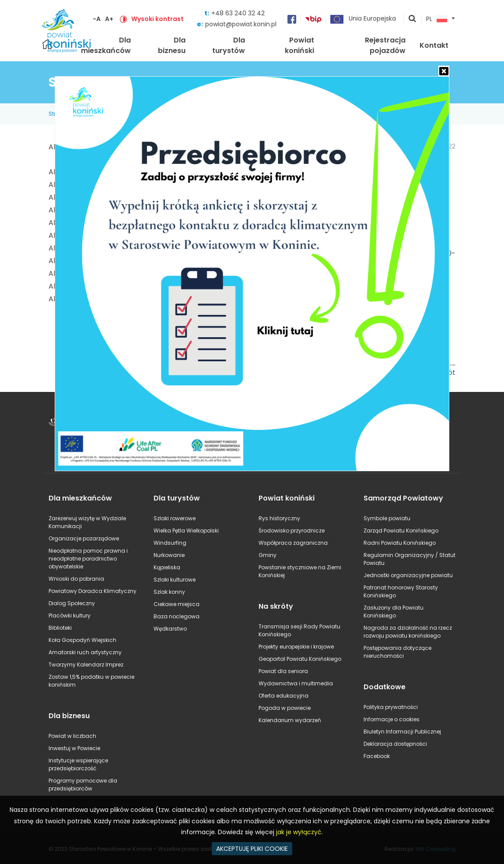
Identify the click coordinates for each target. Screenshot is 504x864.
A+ (109, 19)
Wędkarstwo (170, 629)
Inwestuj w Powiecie (74, 748)
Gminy (268, 555)
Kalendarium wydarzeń (290, 720)
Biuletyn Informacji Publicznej (402, 732)
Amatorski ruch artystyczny (85, 652)
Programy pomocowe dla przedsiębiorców (83, 785)
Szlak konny (169, 592)
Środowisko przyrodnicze (292, 531)
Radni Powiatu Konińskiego (400, 543)
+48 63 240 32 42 (238, 13)
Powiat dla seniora (283, 671)
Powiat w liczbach (72, 736)
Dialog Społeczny (72, 603)
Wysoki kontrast (157, 19)
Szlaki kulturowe (175, 580)
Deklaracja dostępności (395, 744)
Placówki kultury (70, 615)
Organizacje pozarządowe (84, 538)
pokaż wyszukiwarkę (413, 19)
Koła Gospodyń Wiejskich (82, 640)
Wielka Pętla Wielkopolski (186, 531)
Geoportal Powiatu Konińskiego (300, 659)
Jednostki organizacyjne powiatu (408, 575)
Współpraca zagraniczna (293, 543)
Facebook (377, 756)
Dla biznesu (172, 45)
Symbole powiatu (387, 518)
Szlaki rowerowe (175, 518)
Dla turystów (229, 45)
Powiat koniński (299, 45)
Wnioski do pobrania (76, 579)
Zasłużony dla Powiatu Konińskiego (394, 612)
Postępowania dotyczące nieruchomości (397, 652)
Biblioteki (60, 628)
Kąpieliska (167, 567)
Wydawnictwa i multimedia (296, 683)
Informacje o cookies (392, 719)
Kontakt (434, 45)
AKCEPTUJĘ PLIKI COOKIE (252, 849)
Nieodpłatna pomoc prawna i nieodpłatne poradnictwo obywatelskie (88, 559)
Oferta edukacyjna (283, 696)
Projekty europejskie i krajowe (296, 647)
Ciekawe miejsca (177, 604)
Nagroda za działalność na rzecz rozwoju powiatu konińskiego (408, 632)
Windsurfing (170, 543)
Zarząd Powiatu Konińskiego (401, 531)
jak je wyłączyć (299, 832)
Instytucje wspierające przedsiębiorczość (78, 764)
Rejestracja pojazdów (385, 45)
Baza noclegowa (177, 616)
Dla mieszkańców (106, 45)
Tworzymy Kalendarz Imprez (86, 665)
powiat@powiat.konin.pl (241, 24)
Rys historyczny (279, 518)
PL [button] (437, 19)
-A (97, 19)
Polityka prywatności (391, 707)
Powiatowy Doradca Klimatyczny (93, 591)
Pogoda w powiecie (285, 708)
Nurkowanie (169, 555)
